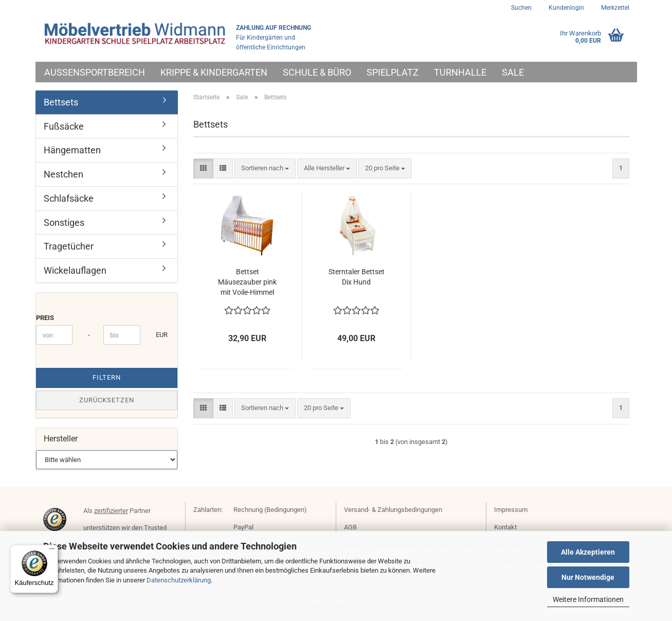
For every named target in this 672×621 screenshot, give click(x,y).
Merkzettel (614, 8)
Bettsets (61, 102)
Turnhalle (460, 72)
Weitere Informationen (588, 599)
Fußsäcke (64, 126)
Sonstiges (64, 223)
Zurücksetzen (107, 400)
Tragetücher (69, 246)
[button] (203, 168)
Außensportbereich (95, 72)
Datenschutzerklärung (179, 580)
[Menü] (52, 551)
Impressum (511, 510)
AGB (350, 527)
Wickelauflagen (75, 270)
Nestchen (63, 174)
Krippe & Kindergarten (214, 72)
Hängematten (72, 150)
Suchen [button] (521, 8)
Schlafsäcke (69, 198)
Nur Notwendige (588, 577)
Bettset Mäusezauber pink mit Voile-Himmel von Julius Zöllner (247, 282)
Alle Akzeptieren (588, 552)
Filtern (107, 377)
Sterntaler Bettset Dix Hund (357, 277)
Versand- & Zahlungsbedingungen (393, 510)
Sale (513, 72)
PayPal (243, 527)
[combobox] (265, 168)
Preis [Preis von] (45, 318)
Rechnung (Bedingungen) (270, 510)
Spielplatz (393, 72)
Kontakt (505, 527)
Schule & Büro (317, 72)
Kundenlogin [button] (566, 8)
